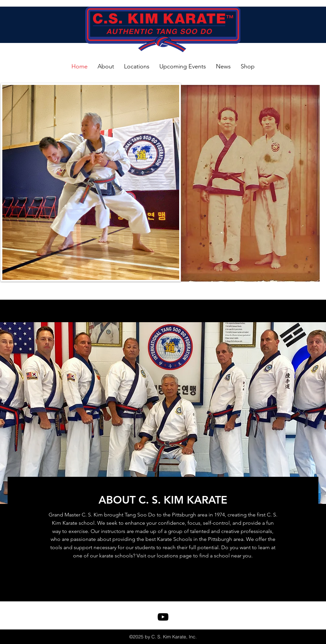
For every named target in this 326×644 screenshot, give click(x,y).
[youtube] (163, 617)
